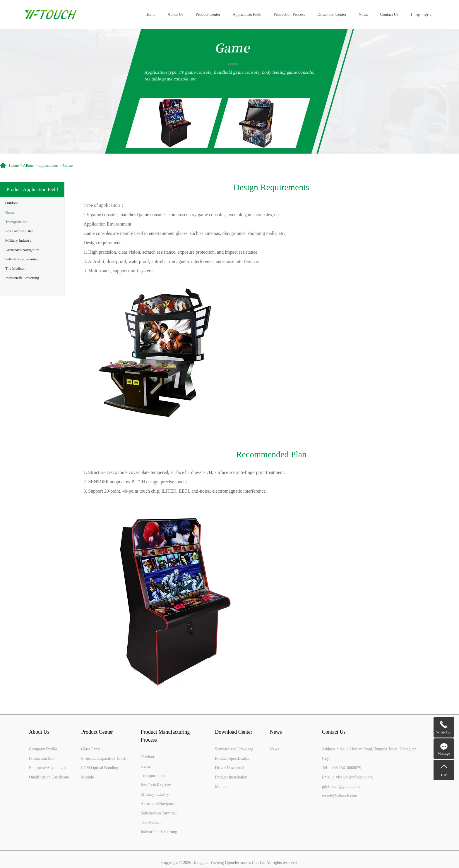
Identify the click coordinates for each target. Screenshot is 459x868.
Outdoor (12, 203)
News (363, 15)
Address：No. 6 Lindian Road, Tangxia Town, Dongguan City (369, 754)
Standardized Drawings (234, 749)
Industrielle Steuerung (22, 278)
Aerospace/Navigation (22, 250)
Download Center (332, 15)
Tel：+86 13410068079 (342, 768)
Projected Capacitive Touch (104, 758)
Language (421, 14)
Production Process (290, 15)
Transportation (16, 222)
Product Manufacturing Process (165, 736)
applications (49, 165)
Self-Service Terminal (22, 259)
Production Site (42, 758)
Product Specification (233, 758)
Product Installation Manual (231, 782)
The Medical (15, 268)
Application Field (247, 15)
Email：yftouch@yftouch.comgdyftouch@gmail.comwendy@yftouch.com (347, 787)
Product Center (208, 15)
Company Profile (43, 749)
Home (150, 15)
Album (29, 165)
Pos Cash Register (19, 231)
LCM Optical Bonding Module (100, 772)
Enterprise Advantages (47, 768)
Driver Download (229, 768)
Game (10, 212)
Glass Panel (91, 749)
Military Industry (18, 240)
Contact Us (389, 15)
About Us (175, 15)
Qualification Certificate (49, 777)
